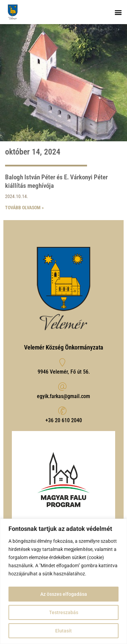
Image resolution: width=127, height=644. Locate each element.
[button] (118, 12)
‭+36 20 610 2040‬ (64, 420)
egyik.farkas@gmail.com (63, 396)
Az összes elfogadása (64, 594)
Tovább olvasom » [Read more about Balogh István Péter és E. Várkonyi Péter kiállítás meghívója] (24, 208)
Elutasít (63, 631)
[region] (63, 581)
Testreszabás (64, 612)
